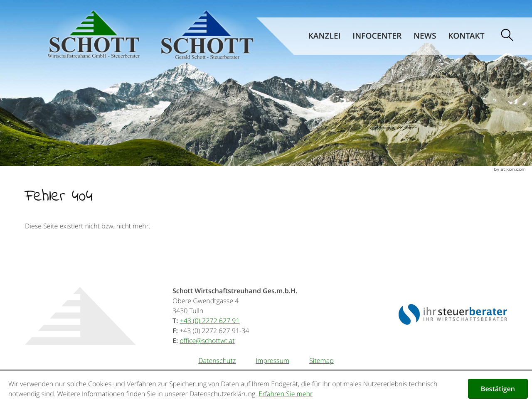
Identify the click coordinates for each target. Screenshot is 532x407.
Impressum (272, 360)
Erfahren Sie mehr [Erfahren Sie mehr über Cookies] (286, 394)
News (425, 36)
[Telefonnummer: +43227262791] (210, 321)
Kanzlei (325, 36)
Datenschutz (217, 360)
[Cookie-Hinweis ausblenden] (498, 389)
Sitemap (321, 360)
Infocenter (377, 36)
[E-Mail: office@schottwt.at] (207, 341)
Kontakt (466, 36)
